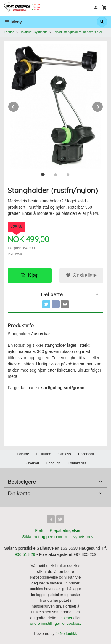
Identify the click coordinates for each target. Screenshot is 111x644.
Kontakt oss (77, 463)
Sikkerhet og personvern (45, 537)
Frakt (40, 530)
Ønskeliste (81, 275)
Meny (13, 22)
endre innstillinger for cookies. (56, 623)
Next (103, 106)
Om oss (65, 454)
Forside (9, 32)
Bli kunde (44, 454)
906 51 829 (25, 554)
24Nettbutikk (66, 633)
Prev (19, 106)
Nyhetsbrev (83, 537)
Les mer (66, 618)
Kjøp (30, 275)
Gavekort (32, 463)
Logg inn (53, 463)
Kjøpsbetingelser (65, 530)
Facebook (86, 454)
